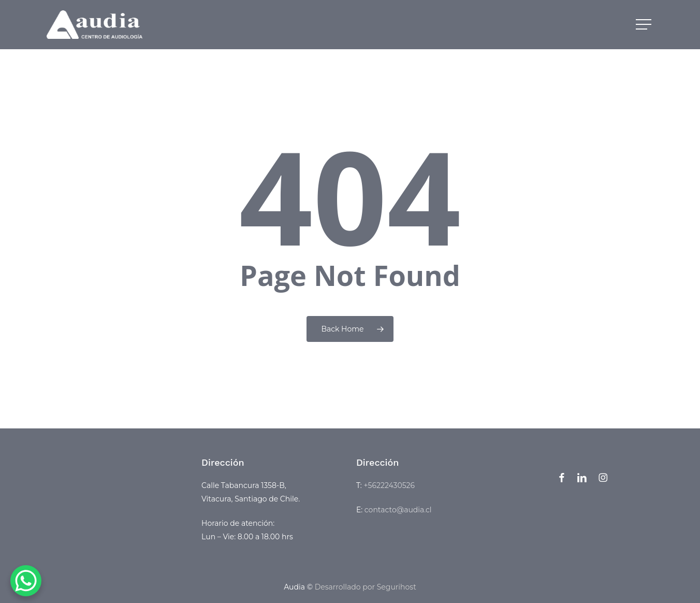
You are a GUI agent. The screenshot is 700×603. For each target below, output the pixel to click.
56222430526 (392, 485)
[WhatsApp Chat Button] (26, 581)
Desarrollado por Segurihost (366, 587)
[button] (645, 25)
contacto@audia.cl (398, 510)
